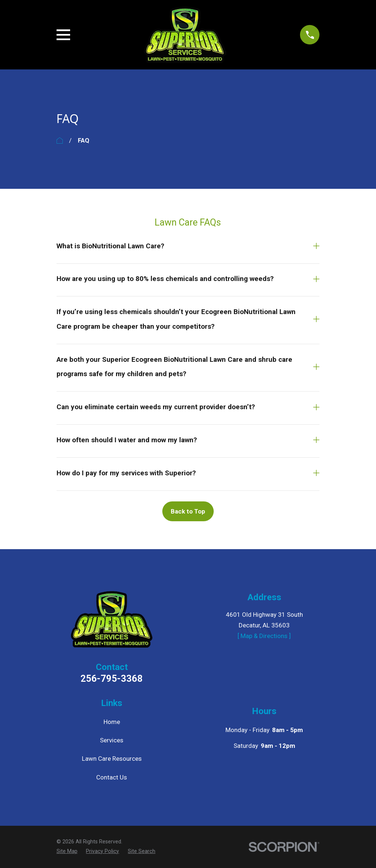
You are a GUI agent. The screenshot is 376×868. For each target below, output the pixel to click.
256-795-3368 (112, 679)
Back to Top (188, 511)
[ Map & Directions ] (264, 636)
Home (112, 722)
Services (112, 740)
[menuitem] (67, 851)
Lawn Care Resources (112, 759)
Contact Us (112, 777)
